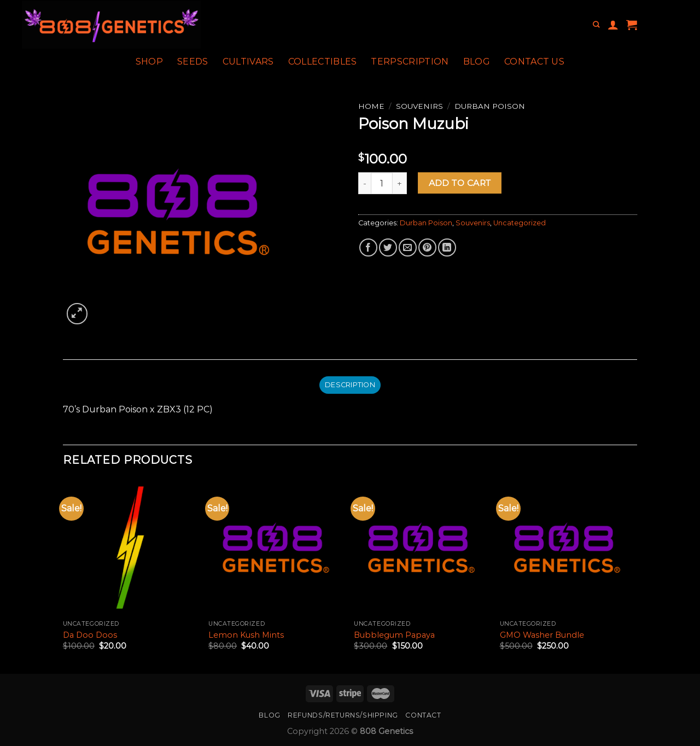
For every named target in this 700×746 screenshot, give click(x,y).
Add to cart (460, 183)
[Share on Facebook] (368, 247)
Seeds (193, 62)
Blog (477, 62)
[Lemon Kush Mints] (276, 548)
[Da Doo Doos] (130, 548)
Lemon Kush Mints (246, 635)
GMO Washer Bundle (542, 635)
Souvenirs (419, 106)
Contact (423, 715)
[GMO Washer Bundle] (567, 548)
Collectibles (323, 62)
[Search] (596, 25)
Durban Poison (490, 106)
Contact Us (534, 62)
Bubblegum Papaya (394, 635)
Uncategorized (520, 223)
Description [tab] (350, 385)
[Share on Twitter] (388, 247)
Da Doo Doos (90, 635)
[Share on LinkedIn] (447, 247)
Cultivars (248, 62)
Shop (149, 62)
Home (371, 106)
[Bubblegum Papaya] (421, 548)
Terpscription (410, 62)
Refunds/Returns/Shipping (343, 715)
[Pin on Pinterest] (427, 247)
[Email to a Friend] (408, 247)
